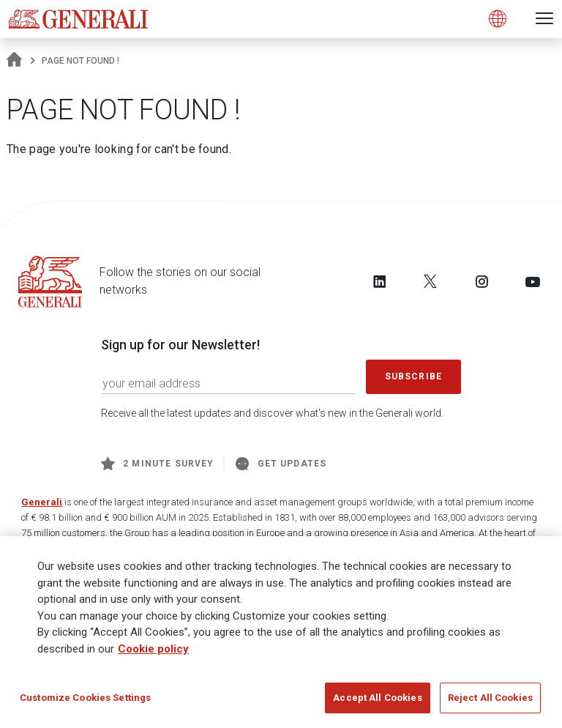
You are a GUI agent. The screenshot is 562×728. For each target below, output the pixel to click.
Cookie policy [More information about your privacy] (153, 649)
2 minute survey (157, 464)
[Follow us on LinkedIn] (380, 281)
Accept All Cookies (377, 698)
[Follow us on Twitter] (430, 281)
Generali (42, 502)
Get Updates (281, 464)
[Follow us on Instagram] (482, 281)
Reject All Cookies (490, 698)
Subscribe (413, 376)
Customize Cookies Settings (85, 698)
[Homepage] (14, 61)
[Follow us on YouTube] (533, 281)
